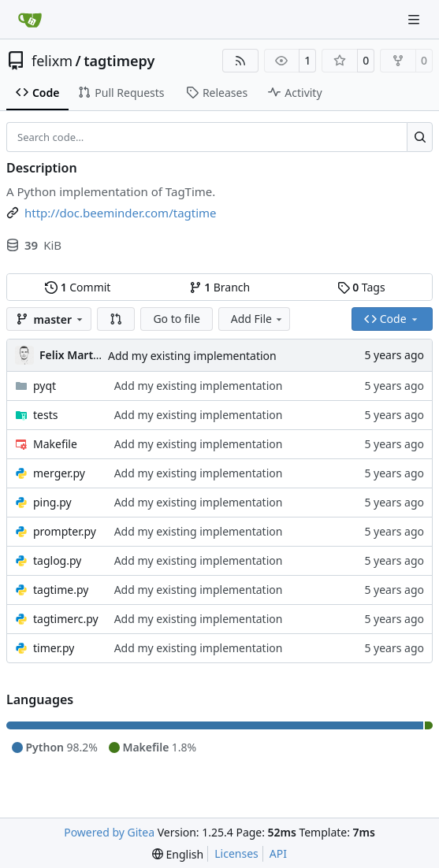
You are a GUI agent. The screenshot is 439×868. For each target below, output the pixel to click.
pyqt (45, 386)
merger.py (59, 473)
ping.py (52, 502)
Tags (361, 287)
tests (45, 415)
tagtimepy (119, 61)
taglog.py (57, 560)
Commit (78, 287)
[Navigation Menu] (415, 19)
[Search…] (420, 137)
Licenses (236, 853)
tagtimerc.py (66, 619)
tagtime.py (61, 590)
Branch (220, 287)
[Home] (30, 20)
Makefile (55, 444)
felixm (52, 61)
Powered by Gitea (109, 832)
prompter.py (65, 531)
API (278, 853)
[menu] (178, 854)
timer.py (54, 648)
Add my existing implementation (192, 356)
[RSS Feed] (240, 61)
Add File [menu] (258, 319)
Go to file (176, 319)
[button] (116, 319)
